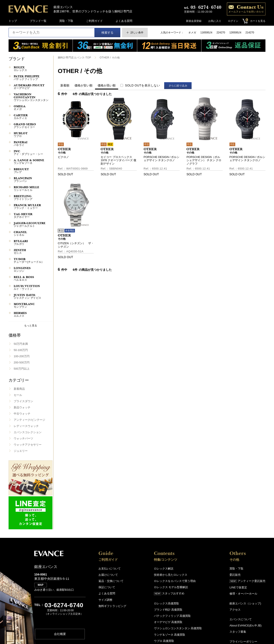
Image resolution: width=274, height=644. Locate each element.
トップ (13, 21)
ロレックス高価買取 (166, 603)
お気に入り (214, 21)
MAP (41, 585)
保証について (107, 587)
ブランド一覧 (38, 21)
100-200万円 (22, 356)
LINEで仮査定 (238, 587)
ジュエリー (21, 451)
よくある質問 (124, 21)
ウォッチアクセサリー (28, 445)
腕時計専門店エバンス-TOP (74, 58)
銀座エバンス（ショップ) (245, 603)
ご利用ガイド (94, 21)
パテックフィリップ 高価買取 (172, 616)
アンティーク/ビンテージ (29, 420)
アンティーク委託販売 (247, 581)
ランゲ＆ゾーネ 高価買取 (170, 634)
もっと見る (31, 325)
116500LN (206, 33)
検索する (107, 33)
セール (18, 395)
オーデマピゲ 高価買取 (168, 622)
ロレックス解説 (164, 569)
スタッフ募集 (238, 631)
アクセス (235, 609)
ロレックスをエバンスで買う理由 (175, 581)
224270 (221, 33)
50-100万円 (21, 350)
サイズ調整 (105, 600)
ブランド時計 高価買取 (168, 609)
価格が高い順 (107, 85)
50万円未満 (21, 344)
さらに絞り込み (178, 86)
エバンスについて (241, 619)
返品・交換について (111, 581)
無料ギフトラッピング (112, 606)
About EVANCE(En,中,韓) (245, 625)
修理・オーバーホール (243, 594)
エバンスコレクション (28, 432)
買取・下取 (66, 21)
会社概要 (60, 634)
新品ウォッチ (22, 407)
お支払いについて (110, 569)
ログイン (233, 21)
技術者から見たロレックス (171, 575)
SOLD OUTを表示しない (142, 85)
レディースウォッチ (26, 426)
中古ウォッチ (22, 414)
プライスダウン (23, 401)
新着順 (65, 85)
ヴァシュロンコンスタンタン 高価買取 (178, 628)
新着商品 (19, 389)
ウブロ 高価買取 (164, 640)
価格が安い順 (83, 85)
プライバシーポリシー (243, 641)
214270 (250, 33)
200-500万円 (22, 362)
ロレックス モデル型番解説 (171, 587)
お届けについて (108, 575)
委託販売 (235, 575)
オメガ (192, 33)
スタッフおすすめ (169, 593)
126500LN (235, 33)
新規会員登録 (194, 21)
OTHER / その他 (109, 58)
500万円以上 (22, 369)
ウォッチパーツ (23, 438)
